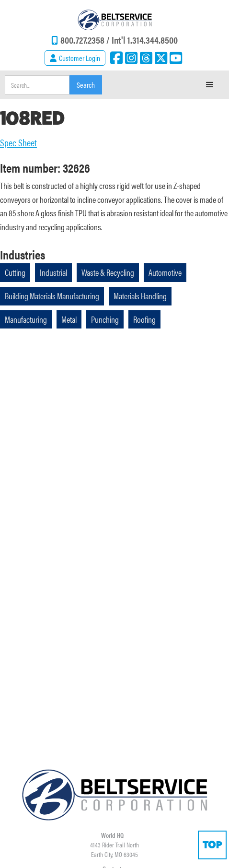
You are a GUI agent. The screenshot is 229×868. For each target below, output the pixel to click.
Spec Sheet (18, 142)
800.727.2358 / (86, 40)
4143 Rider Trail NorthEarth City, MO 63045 (114, 849)
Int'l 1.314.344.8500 (145, 40)
